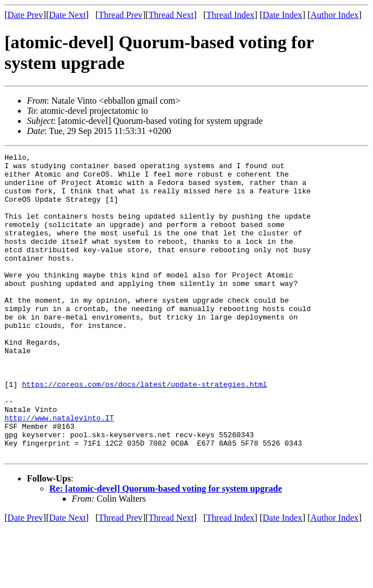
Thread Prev (120, 15)
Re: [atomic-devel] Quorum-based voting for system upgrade (166, 549)
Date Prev (25, 15)
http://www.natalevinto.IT (59, 471)
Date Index (282, 15)
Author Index (335, 15)
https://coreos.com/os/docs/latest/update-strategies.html (144, 431)
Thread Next (171, 15)
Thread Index (231, 15)
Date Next (68, 15)
